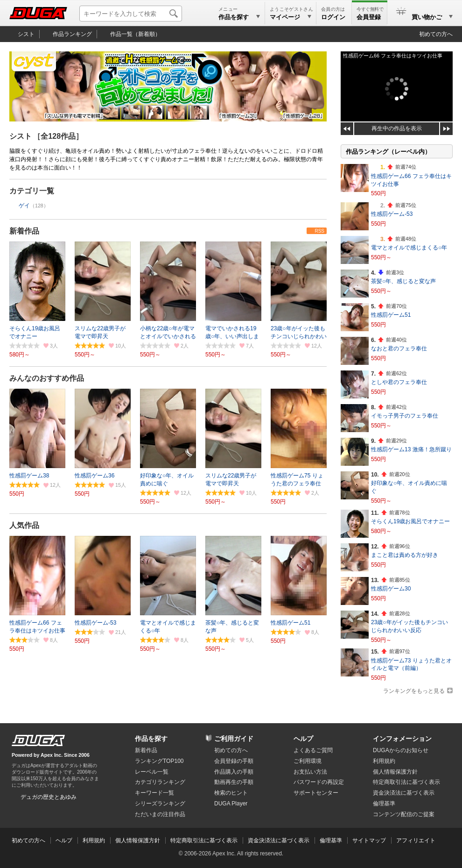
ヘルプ (303, 739)
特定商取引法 (406, 782)
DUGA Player (231, 804)
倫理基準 (384, 804)
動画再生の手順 (234, 782)
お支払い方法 (310, 772)
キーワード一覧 (154, 793)
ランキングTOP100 (159, 761)
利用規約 (384, 761)
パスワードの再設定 (319, 782)
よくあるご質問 (313, 750)
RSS (319, 231)
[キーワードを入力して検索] (131, 14)
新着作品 (24, 231)
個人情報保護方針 (395, 772)
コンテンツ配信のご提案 (404, 814)
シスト (26, 34)
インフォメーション (402, 739)
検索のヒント (231, 793)
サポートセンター (316, 793)
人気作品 (24, 525)
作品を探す (151, 739)
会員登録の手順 (234, 761)
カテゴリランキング (160, 782)
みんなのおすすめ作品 (47, 378)
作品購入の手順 (234, 772)
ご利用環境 (308, 761)
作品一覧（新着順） (135, 34)
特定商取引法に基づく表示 (204, 840)
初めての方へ (436, 34)
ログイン (333, 17)
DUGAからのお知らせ (401, 750)
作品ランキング (72, 34)
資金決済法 (404, 793)
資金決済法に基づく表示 (279, 840)
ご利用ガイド (234, 739)
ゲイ (24, 206)
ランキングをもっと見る (414, 691)
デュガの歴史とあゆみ (49, 797)
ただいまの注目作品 (160, 814)
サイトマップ (369, 840)
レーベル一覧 (152, 772)
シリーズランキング (160, 804)
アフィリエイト (416, 840)
